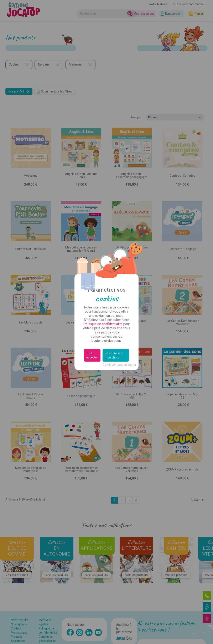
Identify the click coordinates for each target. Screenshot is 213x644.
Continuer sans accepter (119, 365)
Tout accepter (92, 355)
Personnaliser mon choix (114, 355)
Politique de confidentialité (103, 324)
